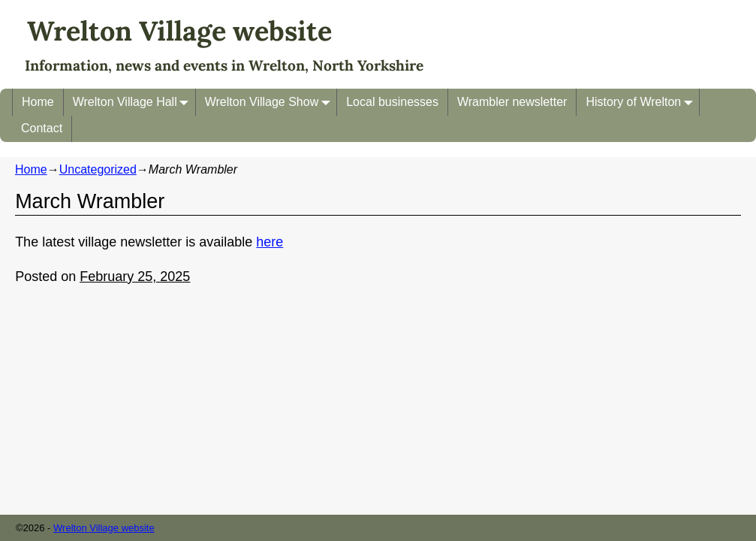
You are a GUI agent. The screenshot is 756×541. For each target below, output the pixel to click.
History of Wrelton (642, 102)
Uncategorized (98, 169)
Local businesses (392, 102)
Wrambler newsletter (512, 102)
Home (38, 102)
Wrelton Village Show (271, 102)
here (270, 242)
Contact (42, 128)
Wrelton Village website (179, 31)
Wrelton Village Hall (134, 102)
